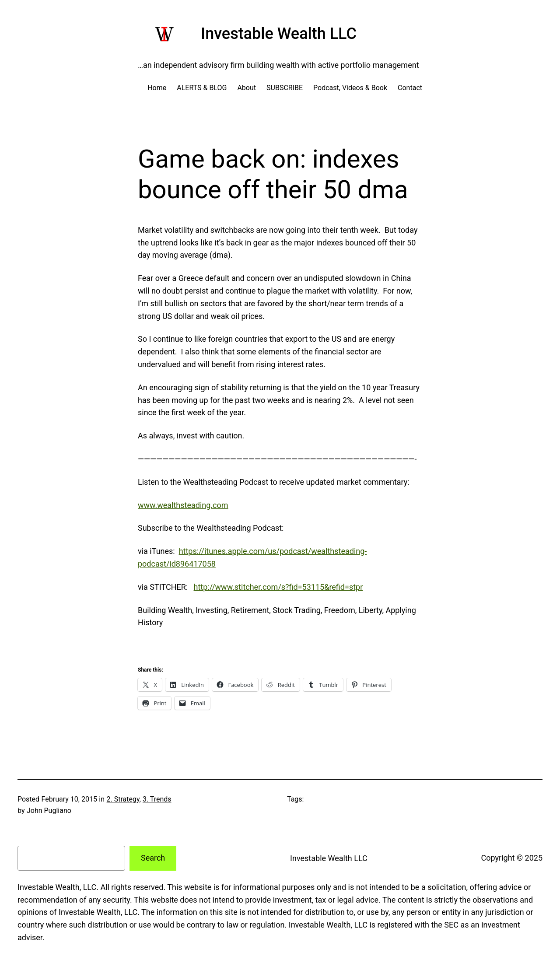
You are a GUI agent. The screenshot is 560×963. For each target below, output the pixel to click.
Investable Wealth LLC (279, 34)
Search (153, 858)
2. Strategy (123, 799)
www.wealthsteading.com (183, 505)
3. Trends (157, 799)
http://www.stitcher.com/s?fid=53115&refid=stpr (278, 587)
